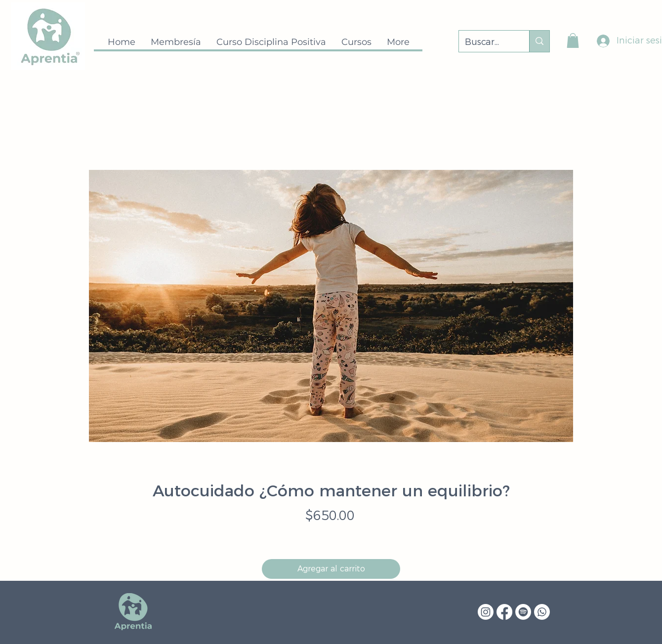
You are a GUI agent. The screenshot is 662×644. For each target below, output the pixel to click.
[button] (573, 40)
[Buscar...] (487, 42)
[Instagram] (486, 612)
